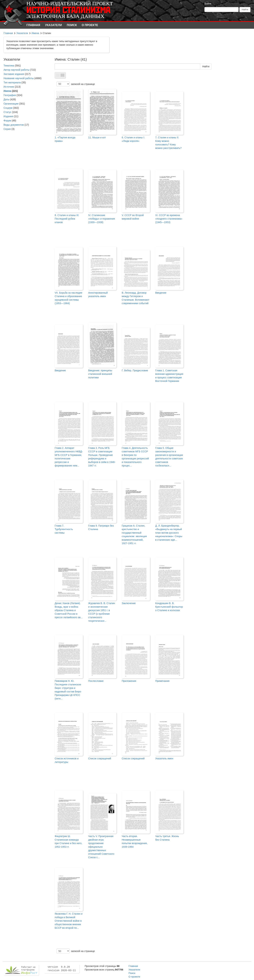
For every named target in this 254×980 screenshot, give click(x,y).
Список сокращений (100, 758)
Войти (208, 4)
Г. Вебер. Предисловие (135, 370)
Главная (33, 25)
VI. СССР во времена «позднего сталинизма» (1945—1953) (169, 219)
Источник (9, 87)
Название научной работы (19, 78)
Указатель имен (164, 758)
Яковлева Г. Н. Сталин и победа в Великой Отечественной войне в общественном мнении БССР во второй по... (69, 921)
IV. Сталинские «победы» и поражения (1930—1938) (102, 219)
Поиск (72, 25)
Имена (35, 33)
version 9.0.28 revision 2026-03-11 (62, 969)
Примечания (162, 681)
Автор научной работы (16, 70)
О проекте (90, 25)
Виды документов (14, 125)
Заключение (129, 603)
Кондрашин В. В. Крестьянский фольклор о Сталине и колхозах (169, 607)
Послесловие (96, 681)
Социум (8, 108)
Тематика (9, 66)
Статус (7, 112)
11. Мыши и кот (97, 137)
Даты (6, 99)
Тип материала (12, 82)
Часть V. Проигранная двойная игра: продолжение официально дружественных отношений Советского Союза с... (101, 847)
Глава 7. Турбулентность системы (64, 529)
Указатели (54, 25)
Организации (11, 104)
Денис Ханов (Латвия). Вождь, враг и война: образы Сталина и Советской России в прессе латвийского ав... (69, 610)
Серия (7, 129)
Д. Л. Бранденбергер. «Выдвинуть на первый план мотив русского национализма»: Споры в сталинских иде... (169, 533)
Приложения (129, 681)
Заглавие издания (14, 74)
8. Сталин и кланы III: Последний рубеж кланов (67, 219)
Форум (7, 121)
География (10, 95)
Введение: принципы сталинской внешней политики (100, 374)
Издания (8, 116)
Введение (161, 293)
